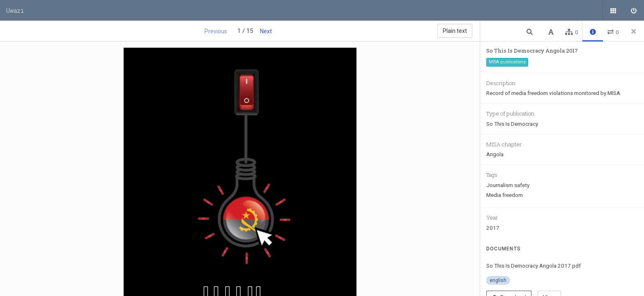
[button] (531, 31)
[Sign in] (634, 10)
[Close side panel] (634, 31)
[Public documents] (613, 10)
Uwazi (15, 10)
